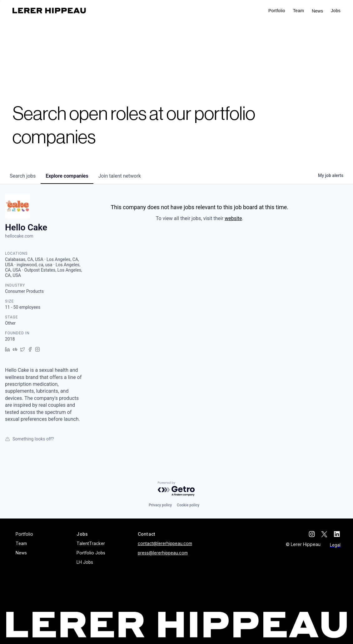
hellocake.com (19, 236)
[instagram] (312, 534)
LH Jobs (85, 562)
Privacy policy (160, 505)
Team (298, 11)
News (317, 11)
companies (67, 176)
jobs (23, 176)
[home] (49, 11)
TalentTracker (91, 543)
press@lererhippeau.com (163, 553)
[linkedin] (337, 534)
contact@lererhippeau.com (165, 543)
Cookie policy (188, 505)
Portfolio (277, 11)
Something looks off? (29, 439)
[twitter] (325, 534)
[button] (336, 11)
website (233, 218)
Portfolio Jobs (91, 553)
